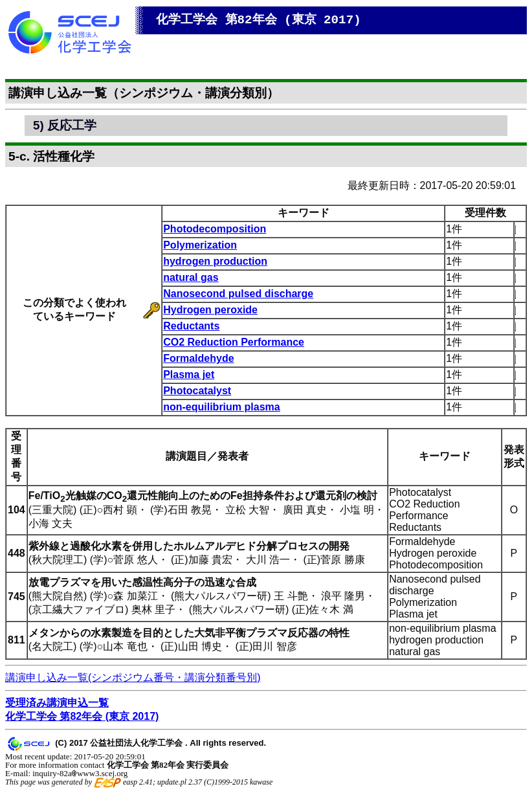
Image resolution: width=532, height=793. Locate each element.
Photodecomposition (215, 229)
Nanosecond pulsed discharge (238, 294)
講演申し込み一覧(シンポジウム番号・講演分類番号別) (133, 677)
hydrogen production (215, 261)
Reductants (191, 326)
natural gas (191, 277)
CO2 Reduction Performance (234, 342)
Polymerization (200, 245)
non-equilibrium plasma (221, 407)
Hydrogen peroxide (210, 310)
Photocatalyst (197, 391)
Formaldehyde (198, 358)
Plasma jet (189, 374)
